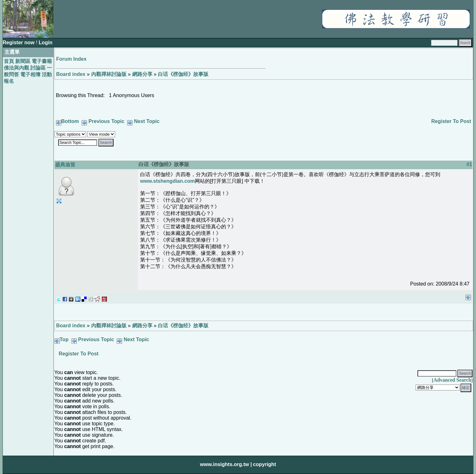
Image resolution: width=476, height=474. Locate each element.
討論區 (38, 68)
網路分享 (142, 74)
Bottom (70, 121)
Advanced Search (452, 380)
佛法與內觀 (16, 68)
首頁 (9, 61)
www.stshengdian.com (167, 181)
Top (64, 339)
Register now (19, 43)
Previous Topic (107, 121)
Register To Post (451, 121)
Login (46, 43)
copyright (265, 464)
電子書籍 (42, 61)
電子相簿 (30, 74)
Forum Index (71, 59)
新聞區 (23, 61)
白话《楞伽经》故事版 (183, 74)
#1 (469, 164)
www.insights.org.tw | (226, 464)
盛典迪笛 (65, 165)
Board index (71, 74)
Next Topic (147, 121)
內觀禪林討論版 (109, 74)
